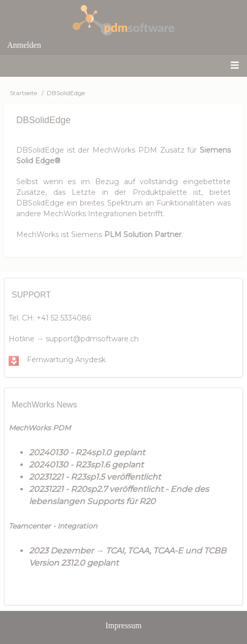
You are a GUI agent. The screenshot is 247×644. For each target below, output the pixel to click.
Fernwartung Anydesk (66, 360)
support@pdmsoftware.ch (92, 339)
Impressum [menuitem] (123, 625)
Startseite (23, 93)
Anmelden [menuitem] (24, 45)
